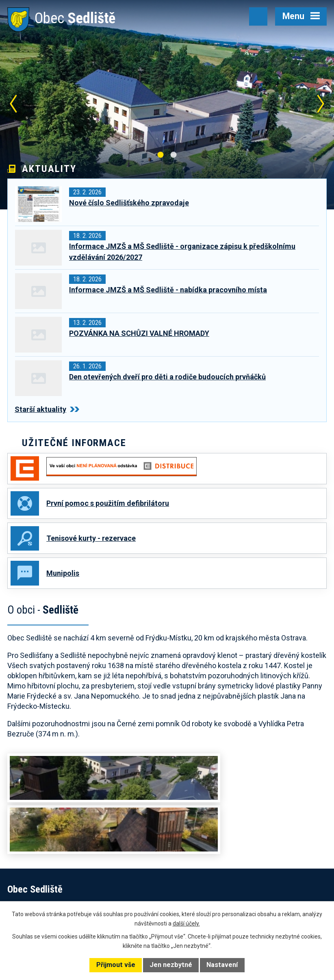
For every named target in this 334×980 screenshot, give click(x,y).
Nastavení (222, 965)
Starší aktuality (47, 409)
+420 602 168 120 (223, 865)
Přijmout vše (116, 965)
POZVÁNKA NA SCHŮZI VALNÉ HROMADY (139, 333)
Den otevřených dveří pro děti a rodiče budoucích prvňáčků (167, 377)
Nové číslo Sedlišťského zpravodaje (129, 203)
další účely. (186, 923)
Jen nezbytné (171, 965)
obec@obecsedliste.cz (228, 876)
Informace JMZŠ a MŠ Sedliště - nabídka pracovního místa (168, 290)
